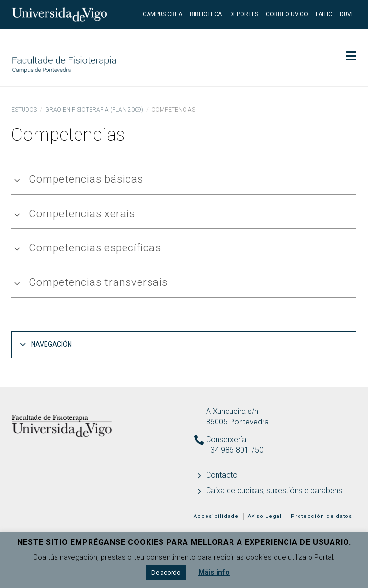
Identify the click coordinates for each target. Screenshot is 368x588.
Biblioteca (206, 14)
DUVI (346, 14)
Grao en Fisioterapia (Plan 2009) (94, 110)
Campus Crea (162, 14)
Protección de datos (322, 516)
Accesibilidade (216, 516)
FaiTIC (324, 14)
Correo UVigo (287, 14)
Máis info (214, 572)
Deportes (244, 14)
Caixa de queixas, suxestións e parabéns (274, 490)
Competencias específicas (95, 248)
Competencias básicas (86, 179)
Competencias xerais (82, 214)
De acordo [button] (166, 572)
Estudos (24, 110)
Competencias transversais (98, 282)
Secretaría (330, 43)
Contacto (222, 475)
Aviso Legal (265, 516)
